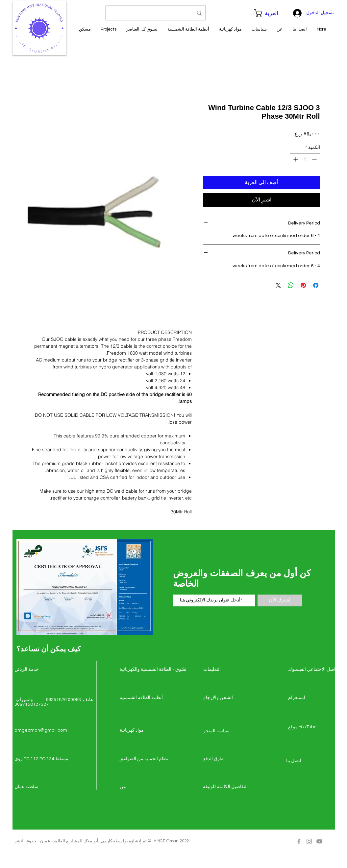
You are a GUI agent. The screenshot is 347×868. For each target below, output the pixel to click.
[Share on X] (278, 285)
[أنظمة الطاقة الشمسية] (143, 698)
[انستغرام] (311, 698)
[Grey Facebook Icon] (299, 841)
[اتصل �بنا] (310, 761)
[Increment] (295, 159)
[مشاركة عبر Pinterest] (303, 285)
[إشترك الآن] (280, 600)
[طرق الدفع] (227, 759)
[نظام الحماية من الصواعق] (144, 759)
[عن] (143, 787)
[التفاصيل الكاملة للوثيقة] (226, 787)
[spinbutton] (305, 159)
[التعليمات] (227, 670)
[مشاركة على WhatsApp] (291, 285)
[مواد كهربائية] (143, 731)
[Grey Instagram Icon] (309, 841)
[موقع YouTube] (311, 727)
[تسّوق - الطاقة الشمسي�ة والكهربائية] (153, 670)
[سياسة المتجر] (227, 731)
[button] (270, 13)
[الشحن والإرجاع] (227, 698)
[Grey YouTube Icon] (319, 841)
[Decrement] (315, 159)
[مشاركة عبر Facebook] (316, 285)
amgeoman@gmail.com (41, 730)
